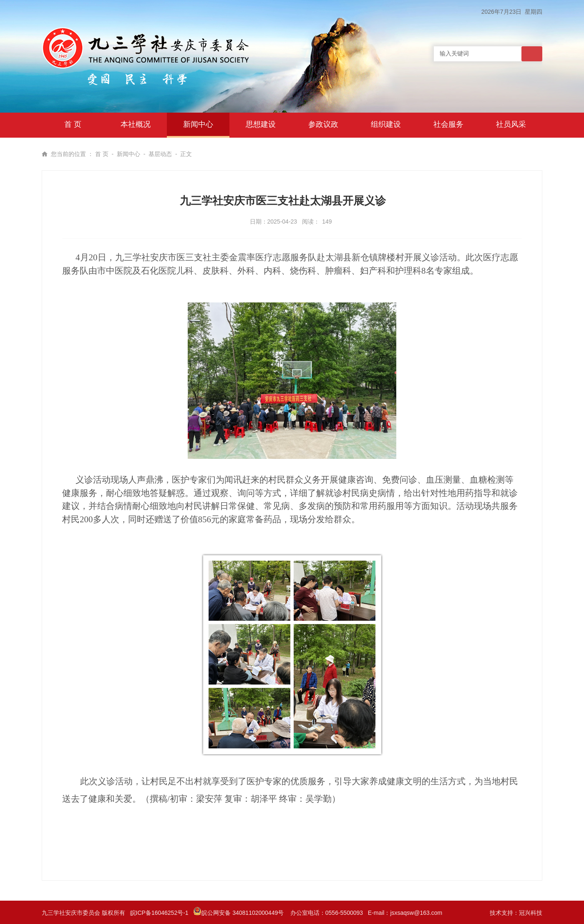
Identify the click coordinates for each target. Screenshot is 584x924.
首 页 (102, 154)
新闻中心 (128, 154)
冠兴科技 (531, 913)
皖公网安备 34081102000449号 (239, 913)
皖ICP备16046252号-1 (159, 913)
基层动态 (160, 154)
